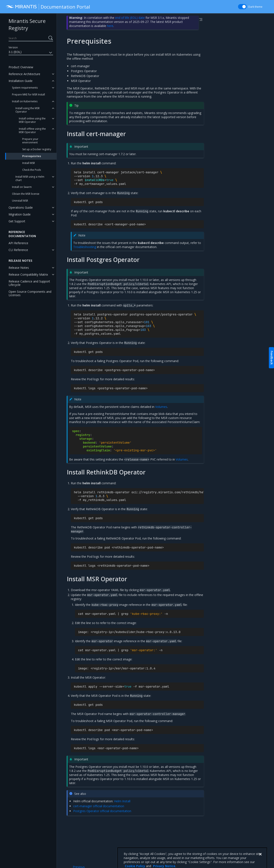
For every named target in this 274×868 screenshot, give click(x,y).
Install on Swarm (22, 187)
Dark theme (255, 7)
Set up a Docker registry (37, 149)
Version (13, 47)
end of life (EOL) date (130, 18)
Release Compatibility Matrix (28, 274)
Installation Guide (21, 81)
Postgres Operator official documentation (102, 811)
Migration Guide (20, 214)
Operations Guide (21, 207)
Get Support (17, 221)
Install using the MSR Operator (28, 110)
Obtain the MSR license (26, 194)
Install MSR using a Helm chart (30, 178)
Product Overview (21, 67)
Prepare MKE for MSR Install (28, 94)
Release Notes (19, 268)
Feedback (272, 358)
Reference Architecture (24, 74)
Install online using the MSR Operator (32, 120)
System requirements (25, 88)
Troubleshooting (85, 247)
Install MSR (29, 163)
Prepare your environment (30, 141)
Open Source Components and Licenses (30, 293)
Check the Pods (32, 170)
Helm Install (122, 801)
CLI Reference (18, 250)
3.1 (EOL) (31, 53)
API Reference (18, 243)
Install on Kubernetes (25, 101)
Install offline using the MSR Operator (32, 130)
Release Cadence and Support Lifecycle (29, 283)
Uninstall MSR (20, 201)
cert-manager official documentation (99, 806)
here (110, 26)
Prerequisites (32, 156)
